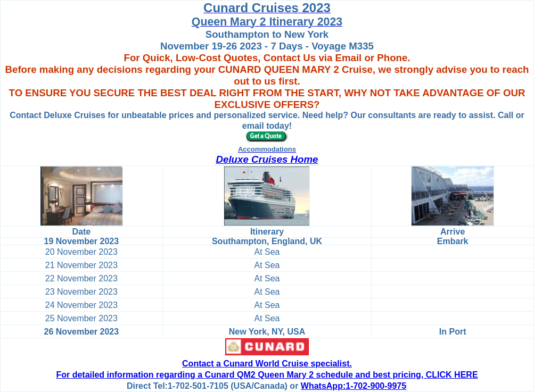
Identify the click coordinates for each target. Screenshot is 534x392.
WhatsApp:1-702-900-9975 (354, 386)
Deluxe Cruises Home (267, 159)
